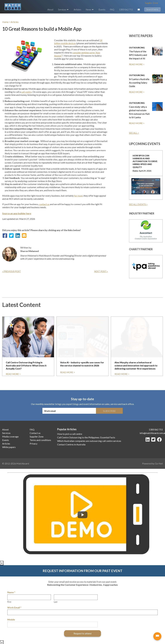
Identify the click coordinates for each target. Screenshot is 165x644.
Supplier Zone (152, 3)
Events (102, 10)
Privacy (33, 444)
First (9, 602)
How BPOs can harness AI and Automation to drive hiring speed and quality (145, 161)
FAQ (112, 10)
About (50, 10)
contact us (44, 204)
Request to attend (82, 633)
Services (64, 10)
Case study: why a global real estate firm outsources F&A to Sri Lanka (139, 112)
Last (56, 602)
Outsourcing (137, 48)
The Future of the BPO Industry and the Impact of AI (138, 55)
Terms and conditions (40, 440)
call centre (26, 92)
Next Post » (101, 271)
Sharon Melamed (30, 251)
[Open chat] (157, 636)
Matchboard (23, 463)
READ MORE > (137, 64)
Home (5, 22)
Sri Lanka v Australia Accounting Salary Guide (139, 83)
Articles (77, 10)
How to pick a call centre (70, 434)
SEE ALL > (134, 133)
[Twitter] (154, 440)
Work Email (14, 607)
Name (11, 592)
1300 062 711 (126, 10)
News (90, 10)
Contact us (35, 433)
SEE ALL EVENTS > (138, 204)
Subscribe (109, 411)
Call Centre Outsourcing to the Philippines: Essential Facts (86, 437)
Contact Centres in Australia (71, 444)
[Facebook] (160, 440)
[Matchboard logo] (13, 7)
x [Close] (2, 563)
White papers (9, 447)
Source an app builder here (17, 213)
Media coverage (10, 436)
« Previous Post (11, 271)
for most (78, 196)
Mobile (11, 619)
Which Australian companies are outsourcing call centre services (89, 441)
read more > (13, 374)
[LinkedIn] (148, 440)
